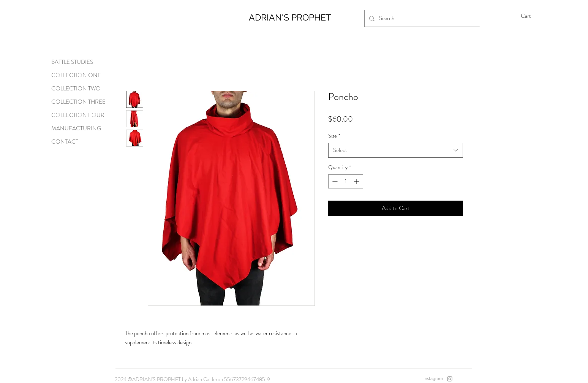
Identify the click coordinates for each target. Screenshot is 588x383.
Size (334, 136)
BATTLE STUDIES (72, 62)
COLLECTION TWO (76, 89)
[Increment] (357, 181)
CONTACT (65, 142)
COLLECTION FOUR (78, 115)
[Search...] (421, 18)
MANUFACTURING (76, 128)
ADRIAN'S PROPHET (290, 17)
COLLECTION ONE (76, 75)
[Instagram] (450, 379)
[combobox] (396, 150)
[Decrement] (334, 181)
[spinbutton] (346, 181)
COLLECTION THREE (78, 102)
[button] (531, 16)
